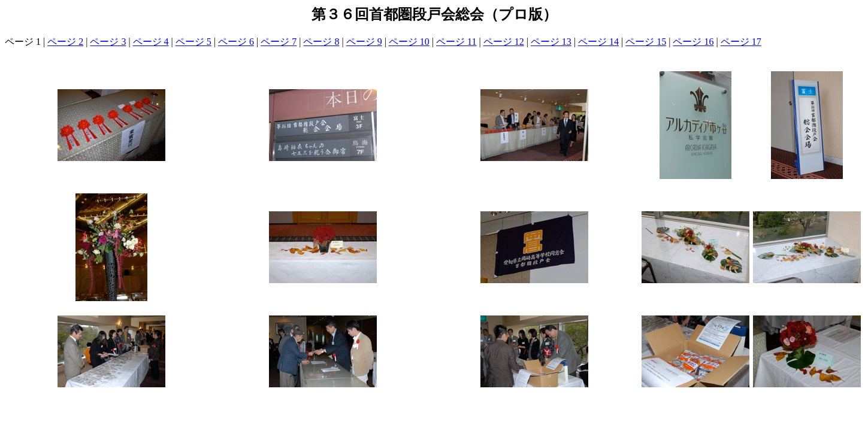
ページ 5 (193, 42)
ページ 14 (598, 42)
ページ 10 (409, 42)
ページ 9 (364, 42)
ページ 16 (693, 42)
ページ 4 (151, 42)
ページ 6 (236, 42)
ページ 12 (504, 42)
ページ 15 (646, 42)
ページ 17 (741, 42)
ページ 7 (279, 42)
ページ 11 (456, 42)
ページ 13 (551, 42)
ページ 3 (108, 42)
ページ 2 (65, 42)
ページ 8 (321, 42)
